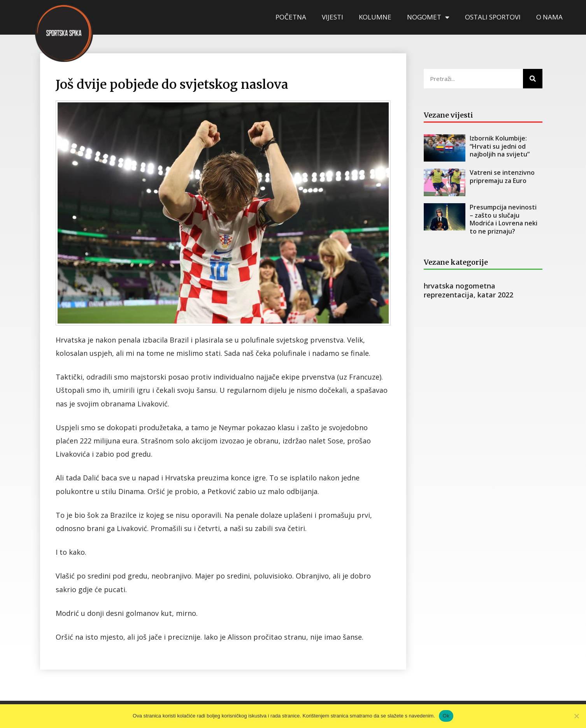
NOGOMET (428, 17)
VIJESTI (332, 17)
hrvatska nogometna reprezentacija (460, 290)
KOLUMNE (375, 17)
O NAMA (549, 17)
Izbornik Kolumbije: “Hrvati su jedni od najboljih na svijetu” (500, 146)
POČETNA (291, 17)
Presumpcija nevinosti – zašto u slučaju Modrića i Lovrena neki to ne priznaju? (504, 219)
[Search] (533, 79)
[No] (576, 716)
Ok (446, 716)
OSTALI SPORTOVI (493, 17)
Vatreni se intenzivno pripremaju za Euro (502, 177)
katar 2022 (495, 295)
